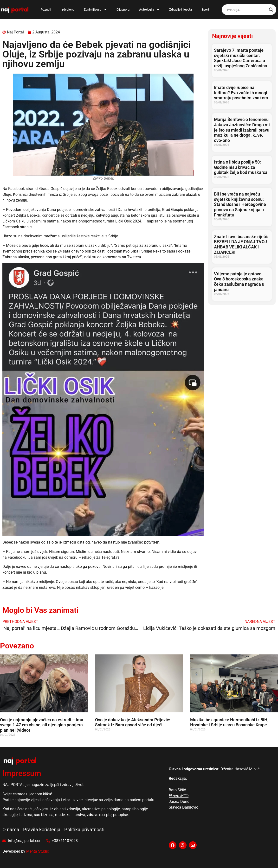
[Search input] (247, 10)
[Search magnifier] (271, 10)
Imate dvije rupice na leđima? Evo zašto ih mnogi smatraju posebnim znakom (241, 93)
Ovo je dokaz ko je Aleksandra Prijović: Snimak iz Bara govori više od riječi (133, 722)
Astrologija (149, 10)
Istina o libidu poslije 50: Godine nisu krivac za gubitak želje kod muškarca (241, 167)
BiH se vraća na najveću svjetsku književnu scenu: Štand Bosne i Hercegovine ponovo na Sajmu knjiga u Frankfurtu (240, 204)
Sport (205, 10)
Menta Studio (38, 851)
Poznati (46, 10)
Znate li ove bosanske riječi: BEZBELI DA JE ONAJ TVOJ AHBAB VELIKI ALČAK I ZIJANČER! (241, 244)
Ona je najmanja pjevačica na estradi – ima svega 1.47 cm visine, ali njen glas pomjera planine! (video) (42, 725)
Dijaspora (123, 10)
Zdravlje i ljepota (181, 10)
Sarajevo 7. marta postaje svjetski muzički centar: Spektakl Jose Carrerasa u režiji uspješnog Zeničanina (241, 58)
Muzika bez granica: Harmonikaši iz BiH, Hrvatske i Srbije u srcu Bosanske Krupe (229, 722)
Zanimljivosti (95, 10)
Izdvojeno (67, 10)
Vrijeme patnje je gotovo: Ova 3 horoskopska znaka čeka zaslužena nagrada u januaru (239, 282)
